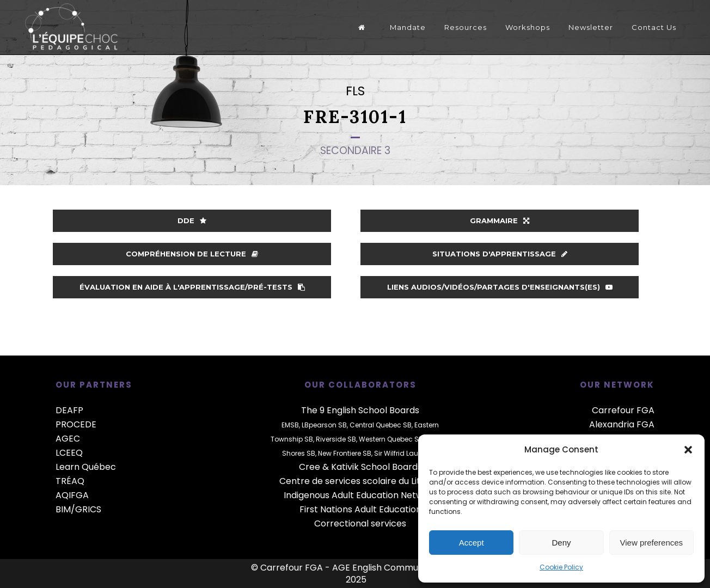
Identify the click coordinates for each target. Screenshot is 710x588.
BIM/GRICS (78, 509)
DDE (192, 220)
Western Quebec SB (391, 439)
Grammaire (500, 220)
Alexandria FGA (622, 424)
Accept (472, 543)
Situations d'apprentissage (500, 254)
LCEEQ (69, 453)
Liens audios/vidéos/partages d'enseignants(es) (500, 287)
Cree (310, 467)
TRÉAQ (70, 481)
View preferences (652, 543)
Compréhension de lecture (192, 254)
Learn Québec (86, 467)
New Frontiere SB (345, 453)
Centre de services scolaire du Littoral (360, 481)
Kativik (345, 467)
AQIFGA (72, 495)
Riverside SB (336, 439)
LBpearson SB (324, 425)
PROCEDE (76, 424)
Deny (561, 543)
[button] (688, 450)
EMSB (290, 425)
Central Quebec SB (381, 425)
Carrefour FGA (623, 410)
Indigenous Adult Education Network (360, 495)
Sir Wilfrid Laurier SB (406, 453)
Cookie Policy (561, 567)
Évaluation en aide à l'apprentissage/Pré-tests (192, 287)
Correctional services (360, 523)
